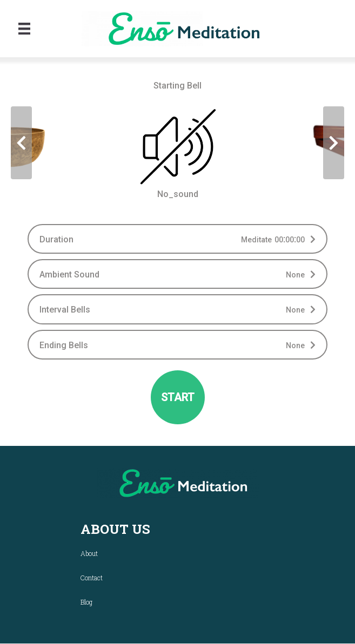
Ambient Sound (69, 274)
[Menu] (24, 29)
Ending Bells (64, 345)
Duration (56, 239)
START (178, 397)
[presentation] (21, 143)
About (89, 553)
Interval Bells (65, 310)
